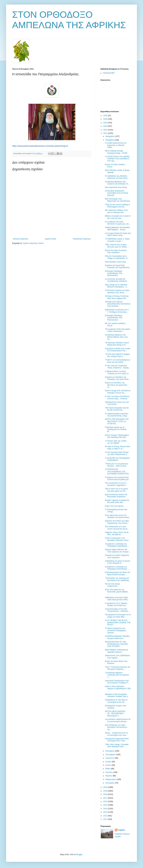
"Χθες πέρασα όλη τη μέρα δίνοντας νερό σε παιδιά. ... (117, 246)
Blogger (79, 855)
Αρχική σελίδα (50, 239)
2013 (106, 812)
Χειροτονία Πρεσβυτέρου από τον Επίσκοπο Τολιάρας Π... (117, 682)
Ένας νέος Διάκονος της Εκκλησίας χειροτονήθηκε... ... (117, 592)
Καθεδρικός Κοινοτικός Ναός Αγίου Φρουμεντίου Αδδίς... (117, 599)
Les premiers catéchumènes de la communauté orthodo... (118, 720)
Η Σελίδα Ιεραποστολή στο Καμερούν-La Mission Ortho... (116, 145)
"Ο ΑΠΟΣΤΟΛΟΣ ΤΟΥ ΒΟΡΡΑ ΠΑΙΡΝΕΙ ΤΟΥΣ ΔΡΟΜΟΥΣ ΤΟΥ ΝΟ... (117, 159)
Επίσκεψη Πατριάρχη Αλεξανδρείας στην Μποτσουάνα (114, 273)
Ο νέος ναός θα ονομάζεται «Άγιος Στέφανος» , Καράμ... (118, 367)
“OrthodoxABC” (109, 73)
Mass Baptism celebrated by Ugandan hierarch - (116, 651)
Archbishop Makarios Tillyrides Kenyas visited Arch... (117, 637)
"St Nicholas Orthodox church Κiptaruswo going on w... (117, 344)
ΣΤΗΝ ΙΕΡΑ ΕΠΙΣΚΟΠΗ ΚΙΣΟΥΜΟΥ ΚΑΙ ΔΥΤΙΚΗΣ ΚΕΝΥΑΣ (117, 193)
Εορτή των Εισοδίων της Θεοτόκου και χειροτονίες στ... (116, 385)
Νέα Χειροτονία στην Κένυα (116, 187)
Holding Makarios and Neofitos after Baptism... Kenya (117, 229)
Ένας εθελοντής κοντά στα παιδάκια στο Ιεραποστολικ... (118, 516)
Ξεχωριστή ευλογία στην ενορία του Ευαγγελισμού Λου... (118, 350)
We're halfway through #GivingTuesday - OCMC (116, 152)
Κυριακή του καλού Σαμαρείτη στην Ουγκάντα (117, 556)
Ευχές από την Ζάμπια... (115, 506)
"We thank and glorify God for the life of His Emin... (117, 409)
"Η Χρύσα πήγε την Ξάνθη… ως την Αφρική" (117, 442)
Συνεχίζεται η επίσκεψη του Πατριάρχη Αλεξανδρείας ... (117, 545)
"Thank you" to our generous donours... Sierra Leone (117, 465)
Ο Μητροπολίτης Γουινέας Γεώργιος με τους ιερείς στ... (117, 372)
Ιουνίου (109, 765)
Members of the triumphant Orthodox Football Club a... (117, 695)
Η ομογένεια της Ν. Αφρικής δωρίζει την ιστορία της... (116, 604)
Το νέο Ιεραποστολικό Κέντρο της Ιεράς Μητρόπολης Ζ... (117, 453)
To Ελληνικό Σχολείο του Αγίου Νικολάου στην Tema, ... (117, 291)
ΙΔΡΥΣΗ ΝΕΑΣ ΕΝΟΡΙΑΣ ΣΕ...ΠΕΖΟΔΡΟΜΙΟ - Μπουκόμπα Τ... (115, 714)
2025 (106, 119)
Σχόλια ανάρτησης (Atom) (33, 243)
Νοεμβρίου (110, 140)
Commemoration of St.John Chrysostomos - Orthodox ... (118, 610)
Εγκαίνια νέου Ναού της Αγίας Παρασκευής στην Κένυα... (117, 522)
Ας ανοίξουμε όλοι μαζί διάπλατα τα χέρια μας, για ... (118, 223)
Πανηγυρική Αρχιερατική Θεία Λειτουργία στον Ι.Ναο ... (117, 740)
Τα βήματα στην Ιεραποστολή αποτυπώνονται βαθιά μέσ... (118, 478)
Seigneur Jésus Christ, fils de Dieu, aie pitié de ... (117, 533)
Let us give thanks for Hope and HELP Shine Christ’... (118, 234)
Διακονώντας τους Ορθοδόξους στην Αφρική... (118, 657)
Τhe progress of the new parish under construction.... (118, 330)
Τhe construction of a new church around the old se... (117, 528)
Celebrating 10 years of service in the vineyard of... (118, 562)
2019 (106, 791)
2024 (106, 123)
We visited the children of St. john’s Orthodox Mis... (117, 211)
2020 (106, 787)
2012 (106, 816)
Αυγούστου (110, 758)
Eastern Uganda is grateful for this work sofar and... (117, 501)
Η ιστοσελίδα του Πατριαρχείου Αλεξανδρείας (117, 459)
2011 (106, 819)
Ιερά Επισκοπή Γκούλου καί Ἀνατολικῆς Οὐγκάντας (116, 496)
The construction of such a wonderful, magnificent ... (116, 484)
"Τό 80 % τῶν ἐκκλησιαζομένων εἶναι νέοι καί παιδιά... (118, 361)
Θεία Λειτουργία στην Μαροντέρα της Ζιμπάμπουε (118, 200)
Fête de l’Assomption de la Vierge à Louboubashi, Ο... (117, 257)
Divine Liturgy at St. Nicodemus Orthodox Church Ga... (118, 392)
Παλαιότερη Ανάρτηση (82, 239)
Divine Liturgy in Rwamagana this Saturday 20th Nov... (117, 436)
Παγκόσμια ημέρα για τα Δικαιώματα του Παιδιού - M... (116, 429)
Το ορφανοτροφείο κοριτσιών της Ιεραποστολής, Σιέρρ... (117, 415)
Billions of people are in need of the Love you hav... (118, 217)
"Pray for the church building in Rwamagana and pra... (117, 206)
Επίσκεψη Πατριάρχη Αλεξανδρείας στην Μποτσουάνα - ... (114, 318)
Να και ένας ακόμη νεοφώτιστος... (112, 585)
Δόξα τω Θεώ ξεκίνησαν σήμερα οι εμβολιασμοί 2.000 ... (118, 689)
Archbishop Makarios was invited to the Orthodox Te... (117, 183)
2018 (106, 794)
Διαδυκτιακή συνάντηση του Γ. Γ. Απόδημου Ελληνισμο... (117, 311)
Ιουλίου (109, 762)
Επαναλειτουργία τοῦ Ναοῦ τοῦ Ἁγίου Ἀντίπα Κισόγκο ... (118, 573)
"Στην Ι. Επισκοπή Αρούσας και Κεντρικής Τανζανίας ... (118, 668)
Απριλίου (109, 772)
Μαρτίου (109, 776)
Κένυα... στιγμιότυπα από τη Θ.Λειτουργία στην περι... (116, 734)
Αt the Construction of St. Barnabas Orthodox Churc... (117, 539)
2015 (106, 805)
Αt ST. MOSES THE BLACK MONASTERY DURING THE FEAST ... (118, 623)
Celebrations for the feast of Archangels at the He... (116, 701)
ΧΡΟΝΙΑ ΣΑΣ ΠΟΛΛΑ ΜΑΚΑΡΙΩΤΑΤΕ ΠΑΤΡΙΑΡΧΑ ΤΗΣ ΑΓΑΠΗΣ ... (118, 304)
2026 (106, 116)
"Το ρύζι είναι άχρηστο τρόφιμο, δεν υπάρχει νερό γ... (118, 355)
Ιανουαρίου (110, 783)
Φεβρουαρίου (111, 779)
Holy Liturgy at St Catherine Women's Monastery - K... (117, 286)
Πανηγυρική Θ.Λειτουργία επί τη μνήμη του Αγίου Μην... (118, 616)
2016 (106, 802)
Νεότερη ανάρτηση (20, 239)
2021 (106, 133)
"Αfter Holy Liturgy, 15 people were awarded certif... (117, 745)
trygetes (121, 830)
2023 (106, 126)
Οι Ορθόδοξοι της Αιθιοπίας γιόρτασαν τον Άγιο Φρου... (117, 177)
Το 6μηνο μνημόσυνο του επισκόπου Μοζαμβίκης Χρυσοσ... (116, 630)
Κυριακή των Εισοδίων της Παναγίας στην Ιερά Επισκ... (118, 378)
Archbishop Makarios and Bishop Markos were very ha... (116, 337)
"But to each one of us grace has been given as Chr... (116, 490)
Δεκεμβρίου (110, 136)
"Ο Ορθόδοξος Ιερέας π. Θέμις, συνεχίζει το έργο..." (118, 240)
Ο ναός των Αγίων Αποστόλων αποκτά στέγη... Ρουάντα (117, 397)
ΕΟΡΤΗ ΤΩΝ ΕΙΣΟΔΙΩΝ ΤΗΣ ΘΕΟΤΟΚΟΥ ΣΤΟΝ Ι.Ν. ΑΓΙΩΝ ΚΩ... (117, 421)
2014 (106, 809)
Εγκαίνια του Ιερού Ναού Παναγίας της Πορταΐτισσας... (118, 266)
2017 (106, 798)
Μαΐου (108, 769)
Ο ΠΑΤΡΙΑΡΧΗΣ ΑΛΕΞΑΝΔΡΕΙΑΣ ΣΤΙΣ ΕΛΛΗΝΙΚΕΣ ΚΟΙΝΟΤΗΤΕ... (118, 472)
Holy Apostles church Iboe (116, 262)
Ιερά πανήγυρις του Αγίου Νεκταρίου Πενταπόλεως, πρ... (116, 727)
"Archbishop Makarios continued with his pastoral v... (117, 675)
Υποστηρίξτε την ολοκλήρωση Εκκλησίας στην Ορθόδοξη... (118, 579)
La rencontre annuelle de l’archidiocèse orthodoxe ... (117, 280)
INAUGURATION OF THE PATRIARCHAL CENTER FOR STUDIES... (116, 644)
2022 (106, 130)
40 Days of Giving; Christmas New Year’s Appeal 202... (117, 297)
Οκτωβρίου (110, 751)
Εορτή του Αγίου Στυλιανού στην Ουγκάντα (116, 251)
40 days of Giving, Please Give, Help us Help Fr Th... (118, 448)
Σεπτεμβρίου (111, 755)
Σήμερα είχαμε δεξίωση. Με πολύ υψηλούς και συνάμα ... (118, 551)
